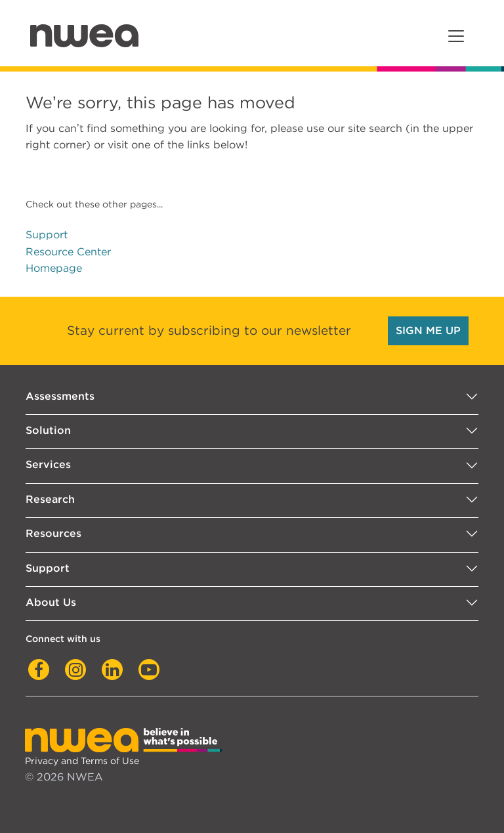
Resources (53, 533)
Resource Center (68, 252)
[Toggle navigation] (456, 36)
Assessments (60, 396)
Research (50, 499)
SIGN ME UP (428, 331)
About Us (51, 602)
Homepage (54, 268)
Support (47, 235)
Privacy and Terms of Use (82, 760)
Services (48, 464)
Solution (48, 430)
